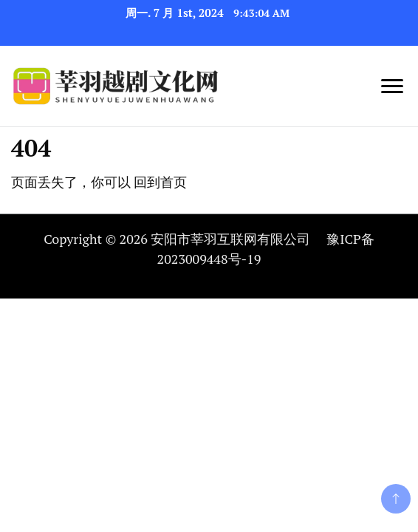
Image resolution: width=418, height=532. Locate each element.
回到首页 (160, 182)
